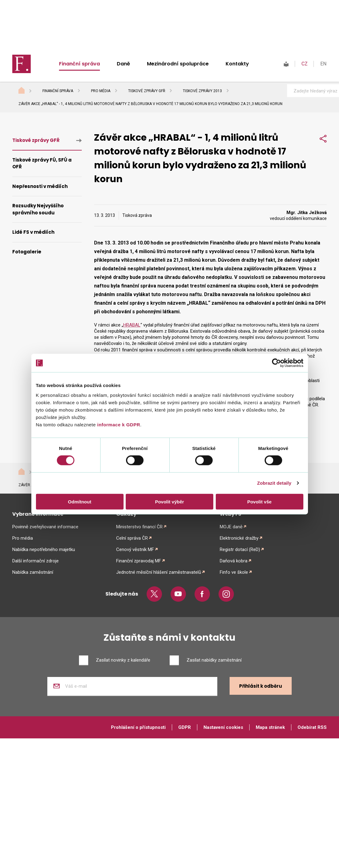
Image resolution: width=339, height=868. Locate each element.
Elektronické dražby (239, 538)
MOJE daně (231, 527)
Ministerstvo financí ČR (139, 527)
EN (323, 64)
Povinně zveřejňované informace (45, 527)
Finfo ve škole (234, 572)
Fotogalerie (27, 252)
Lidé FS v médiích (33, 232)
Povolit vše (259, 501)
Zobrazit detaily (274, 483)
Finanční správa (79, 64)
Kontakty (237, 64)
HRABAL (132, 325)
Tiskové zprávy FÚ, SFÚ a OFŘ (42, 163)
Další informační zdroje (35, 561)
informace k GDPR (118, 424)
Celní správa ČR (132, 538)
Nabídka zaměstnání (33, 572)
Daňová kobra (234, 561)
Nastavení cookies (223, 727)
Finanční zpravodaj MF (139, 561)
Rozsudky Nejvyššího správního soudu (38, 209)
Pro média (101, 91)
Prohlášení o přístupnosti (138, 727)
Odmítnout (80, 501)
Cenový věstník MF (135, 549)
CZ (305, 64)
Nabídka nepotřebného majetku (44, 549)
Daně (123, 64)
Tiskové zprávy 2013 (202, 91)
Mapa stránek (270, 727)
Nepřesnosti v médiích (40, 186)
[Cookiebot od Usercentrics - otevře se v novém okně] (276, 363)
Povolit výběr (169, 501)
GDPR (185, 727)
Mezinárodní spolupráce (178, 64)
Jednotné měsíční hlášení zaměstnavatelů (159, 572)
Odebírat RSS (312, 727)
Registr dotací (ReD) (240, 549)
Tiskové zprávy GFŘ (147, 91)
